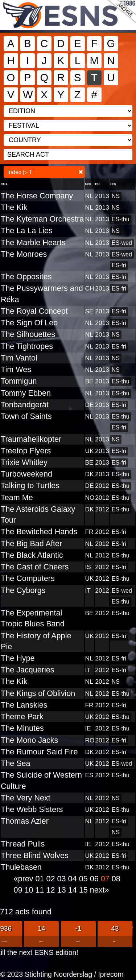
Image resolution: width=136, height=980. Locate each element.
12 (52, 890)
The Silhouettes (28, 334)
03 (63, 879)
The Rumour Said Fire (39, 752)
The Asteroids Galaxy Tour (38, 514)
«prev (25, 879)
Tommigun (19, 381)
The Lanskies (24, 705)
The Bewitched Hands (39, 532)
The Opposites (26, 277)
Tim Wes (16, 369)
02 (52, 879)
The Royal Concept (34, 311)
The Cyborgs (23, 590)
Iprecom (111, 974)
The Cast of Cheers (35, 567)
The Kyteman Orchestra (42, 219)
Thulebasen (21, 867)
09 (19, 890)
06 (95, 879)
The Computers (28, 578)
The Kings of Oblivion (38, 693)
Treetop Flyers (26, 451)
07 (106, 879)
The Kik (14, 207)
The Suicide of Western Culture (41, 780)
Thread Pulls (23, 844)
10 (30, 890)
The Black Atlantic (32, 555)
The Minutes (22, 728)
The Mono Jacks (29, 740)
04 (74, 879)
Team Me (17, 497)
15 (85, 890)
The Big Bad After (31, 543)
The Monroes (24, 254)
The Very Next (26, 798)
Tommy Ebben (26, 393)
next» (100, 890)
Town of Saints (26, 416)
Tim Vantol (19, 358)
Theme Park (22, 717)
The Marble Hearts (33, 242)
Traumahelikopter (31, 439)
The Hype (18, 658)
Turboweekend (26, 474)
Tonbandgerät (25, 405)
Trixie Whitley (24, 462)
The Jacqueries (28, 670)
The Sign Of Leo (29, 323)
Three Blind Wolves (35, 855)
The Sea (16, 763)
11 (41, 890)
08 (116, 879)
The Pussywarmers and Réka (42, 294)
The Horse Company (37, 196)
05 (85, 879)
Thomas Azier (25, 821)
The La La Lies (27, 230)
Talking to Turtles (30, 485)
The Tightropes (27, 346)
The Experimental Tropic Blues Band (33, 618)
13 (63, 890)
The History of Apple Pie (36, 641)
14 (74, 890)
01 (41, 879)
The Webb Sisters (32, 809)
